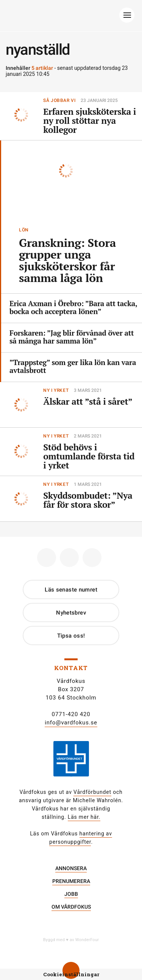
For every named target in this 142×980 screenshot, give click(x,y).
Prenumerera (71, 881)
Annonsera (71, 868)
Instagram (66, 555)
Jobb (71, 894)
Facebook (44, 555)
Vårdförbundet (92, 792)
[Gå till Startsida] (70, 17)
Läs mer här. (84, 817)
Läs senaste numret (71, 590)
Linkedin (89, 555)
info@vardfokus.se (71, 723)
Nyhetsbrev (71, 613)
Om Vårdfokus (71, 907)
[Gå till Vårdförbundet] (71, 764)
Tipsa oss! (71, 636)
